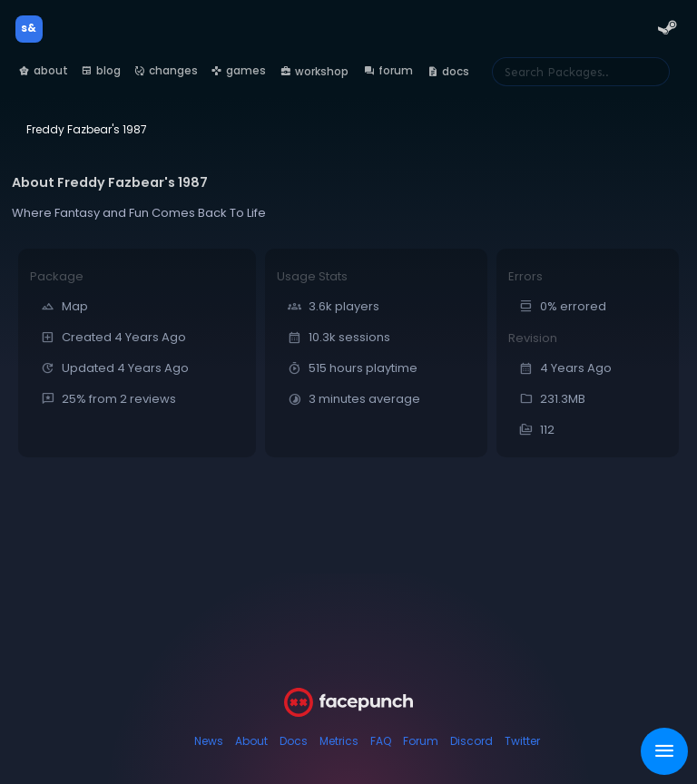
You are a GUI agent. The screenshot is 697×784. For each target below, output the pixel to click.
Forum (421, 741)
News (209, 741)
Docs (294, 741)
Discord (471, 741)
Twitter (522, 741)
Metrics (339, 741)
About (251, 741)
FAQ (381, 741)
